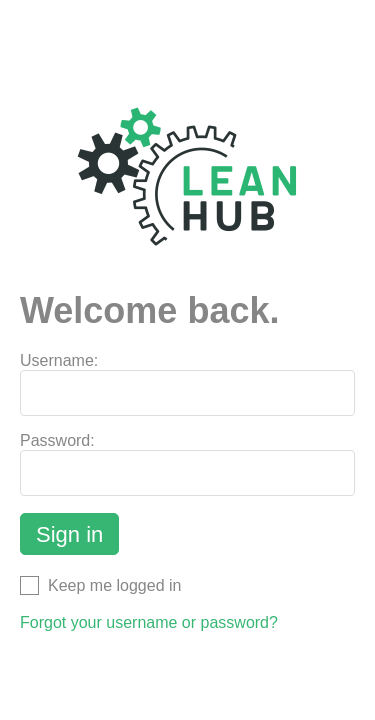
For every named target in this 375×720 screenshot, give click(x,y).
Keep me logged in (100, 585)
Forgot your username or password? (149, 622)
